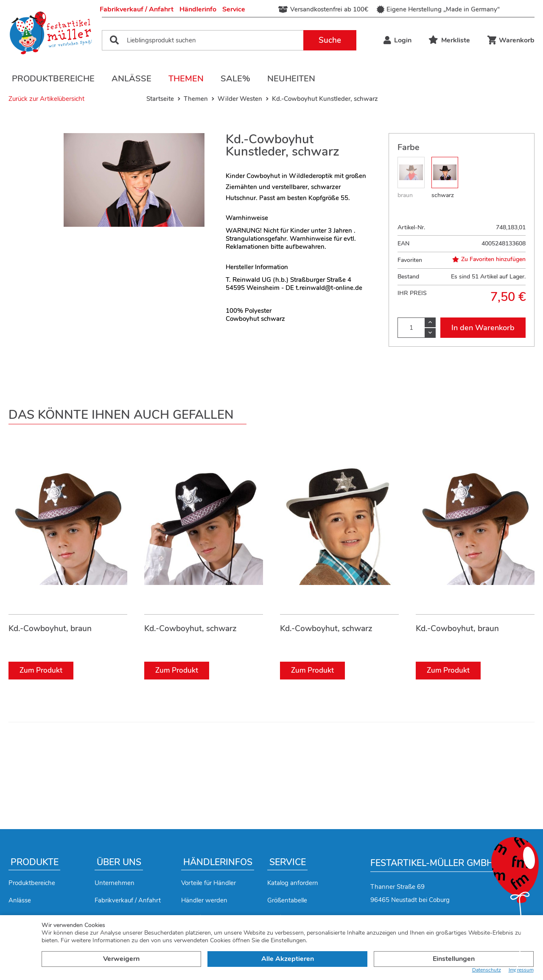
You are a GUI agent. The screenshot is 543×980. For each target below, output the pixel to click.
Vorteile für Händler (209, 883)
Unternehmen (115, 883)
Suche (330, 40)
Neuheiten (291, 79)
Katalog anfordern (293, 883)
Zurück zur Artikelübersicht (46, 99)
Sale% (235, 79)
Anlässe (132, 79)
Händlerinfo (198, 9)
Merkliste (449, 40)
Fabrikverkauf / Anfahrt (137, 9)
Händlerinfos (218, 862)
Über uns (119, 862)
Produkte (35, 862)
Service (234, 9)
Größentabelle (287, 900)
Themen (186, 79)
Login (397, 40)
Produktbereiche (53, 79)
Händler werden (204, 900)
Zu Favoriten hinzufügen (489, 259)
